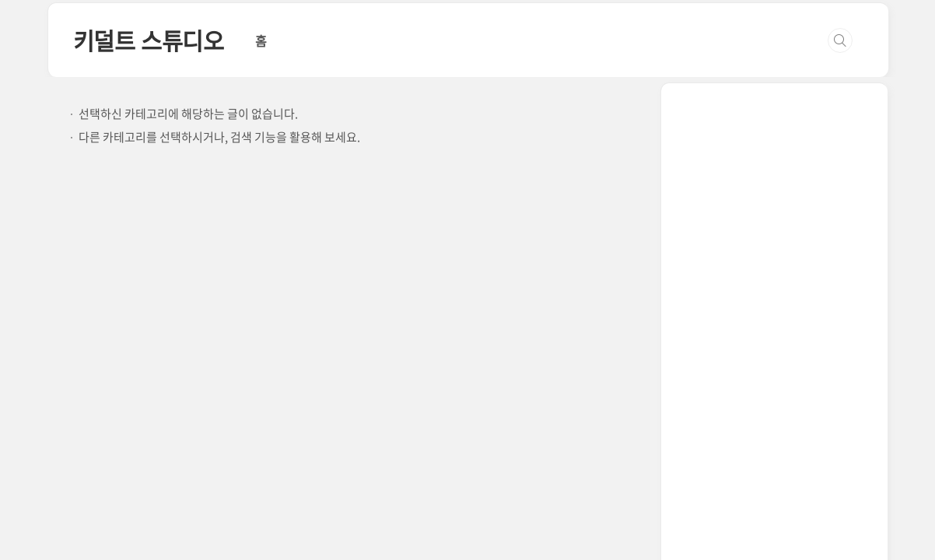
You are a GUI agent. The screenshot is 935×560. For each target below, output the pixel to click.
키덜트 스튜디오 (149, 40)
